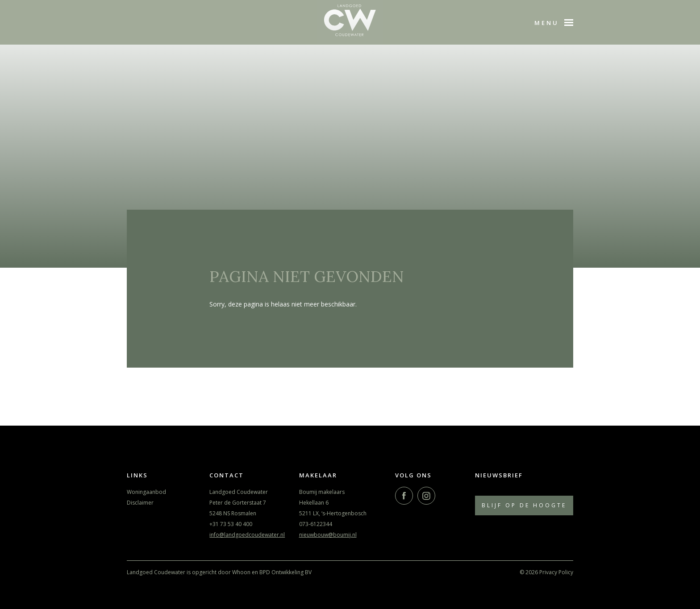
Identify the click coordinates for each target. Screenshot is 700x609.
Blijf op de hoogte (524, 505)
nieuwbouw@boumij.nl (328, 535)
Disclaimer (140, 503)
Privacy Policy (556, 572)
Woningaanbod (146, 492)
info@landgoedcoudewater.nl (247, 535)
